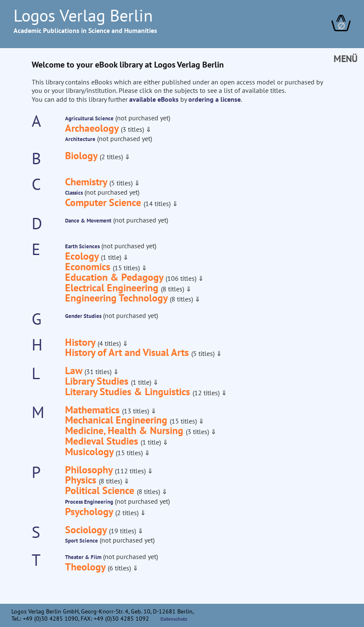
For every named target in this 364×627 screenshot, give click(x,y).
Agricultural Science (89, 118)
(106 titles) (182, 278)
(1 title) (112, 257)
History (81, 342)
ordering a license (215, 99)
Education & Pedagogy (115, 277)
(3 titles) (133, 129)
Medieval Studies (103, 441)
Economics (89, 267)
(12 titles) (207, 393)
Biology (82, 156)
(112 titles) (131, 471)
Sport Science (81, 541)
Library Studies (98, 381)
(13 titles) (136, 411)
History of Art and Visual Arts (128, 352)
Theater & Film (83, 557)
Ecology (83, 256)
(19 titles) (123, 531)
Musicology (90, 452)
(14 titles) (158, 204)
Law (75, 370)
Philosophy (90, 470)
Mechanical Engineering (117, 420)
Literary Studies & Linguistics (129, 392)
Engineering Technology (117, 298)
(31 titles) (99, 372)
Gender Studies (83, 316)
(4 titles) (110, 343)
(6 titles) (120, 568)
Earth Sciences (82, 246)
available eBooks (154, 99)
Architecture (80, 139)
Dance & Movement (88, 221)
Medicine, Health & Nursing (125, 430)
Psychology (90, 512)
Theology (86, 567)
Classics (74, 193)
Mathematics (94, 410)
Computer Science (104, 202)
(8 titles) (173, 289)
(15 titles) (127, 268)
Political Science (101, 490)
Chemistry (87, 182)
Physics (82, 480)
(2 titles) (112, 157)
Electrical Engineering (113, 288)
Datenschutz (174, 619)
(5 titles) (122, 183)
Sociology (87, 530)
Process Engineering (89, 502)
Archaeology (93, 128)
